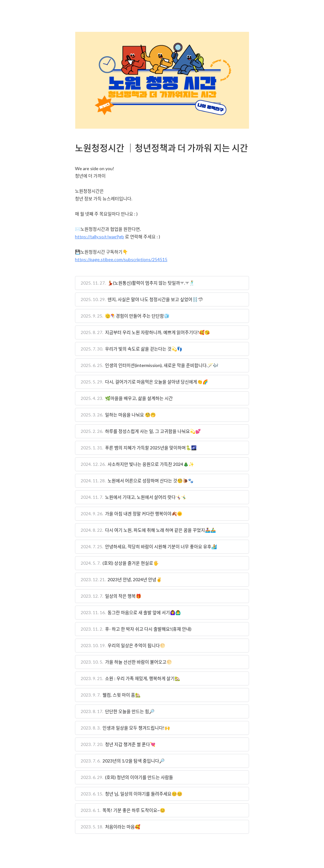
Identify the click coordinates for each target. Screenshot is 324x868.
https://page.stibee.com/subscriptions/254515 (121, 259)
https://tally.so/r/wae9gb (100, 237)
